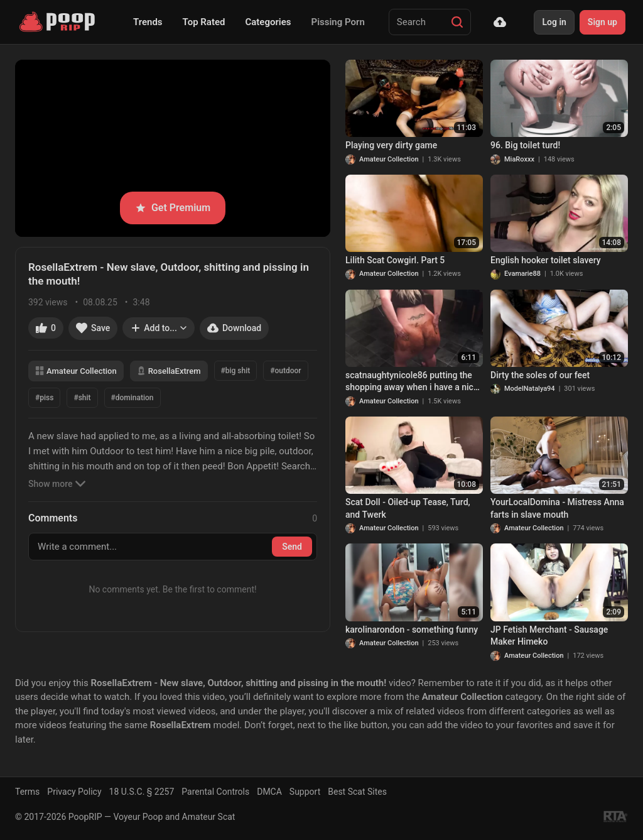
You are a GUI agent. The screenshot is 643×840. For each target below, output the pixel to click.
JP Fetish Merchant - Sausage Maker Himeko (549, 636)
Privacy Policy (74, 792)
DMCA (269, 792)
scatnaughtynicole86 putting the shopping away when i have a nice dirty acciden (412, 382)
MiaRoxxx (519, 159)
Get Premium (173, 208)
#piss (44, 398)
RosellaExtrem (169, 371)
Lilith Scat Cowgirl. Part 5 (395, 260)
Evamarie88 (522, 274)
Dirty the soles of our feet (540, 375)
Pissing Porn (338, 22)
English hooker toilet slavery (546, 260)
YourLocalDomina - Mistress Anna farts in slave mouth (557, 508)
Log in (554, 22)
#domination (132, 398)
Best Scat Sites (357, 792)
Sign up (602, 22)
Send (292, 547)
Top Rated (204, 22)
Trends (148, 22)
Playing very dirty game (391, 145)
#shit (82, 398)
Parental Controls (215, 792)
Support (305, 792)
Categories (268, 22)
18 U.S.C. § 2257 (142, 792)
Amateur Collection (76, 371)
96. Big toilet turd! (525, 145)
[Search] (457, 22)
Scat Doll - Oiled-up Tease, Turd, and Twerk (408, 508)
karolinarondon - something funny (412, 630)
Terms (27, 792)
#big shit (236, 371)
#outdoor (285, 371)
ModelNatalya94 (530, 389)
